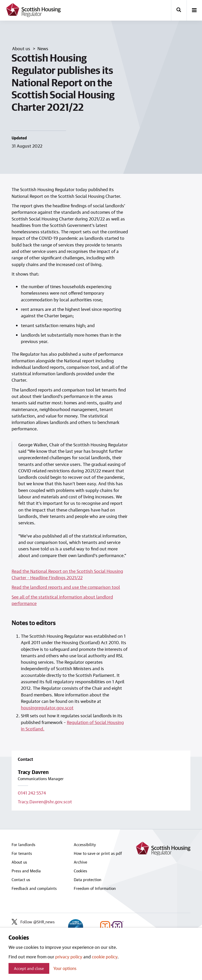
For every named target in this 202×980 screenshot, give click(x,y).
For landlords (23, 845)
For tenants (22, 853)
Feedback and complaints (34, 888)
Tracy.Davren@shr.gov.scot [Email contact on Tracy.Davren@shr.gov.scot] (45, 802)
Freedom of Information (95, 888)
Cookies (80, 871)
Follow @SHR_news (33, 922)
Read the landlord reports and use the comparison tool (66, 587)
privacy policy (69, 957)
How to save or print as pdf (98, 853)
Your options (65, 968)
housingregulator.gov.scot (47, 708)
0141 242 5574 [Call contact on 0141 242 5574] (32, 793)
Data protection (88, 880)
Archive (80, 862)
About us (19, 862)
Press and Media (26, 871)
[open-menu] (194, 11)
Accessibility (85, 845)
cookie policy (105, 957)
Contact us (21, 880)
